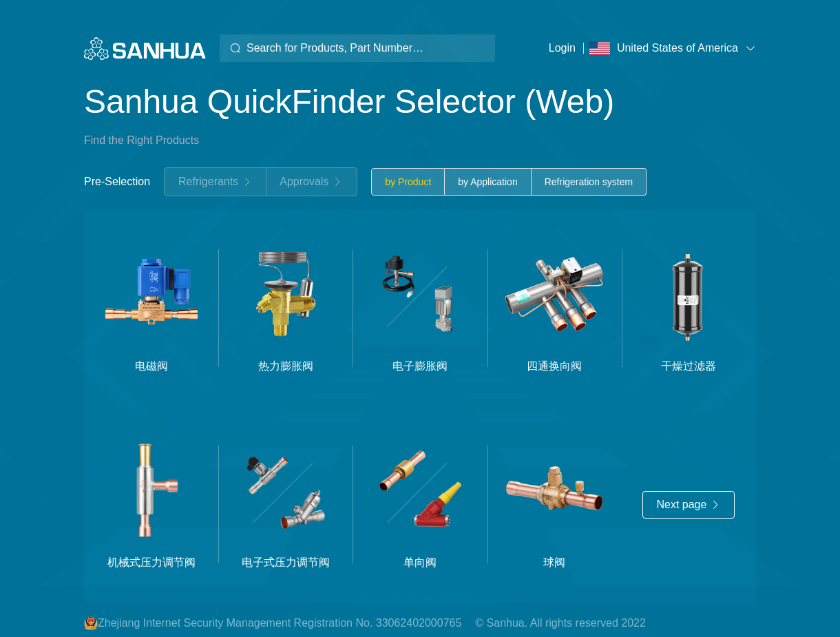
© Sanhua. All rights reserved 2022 (560, 623)
